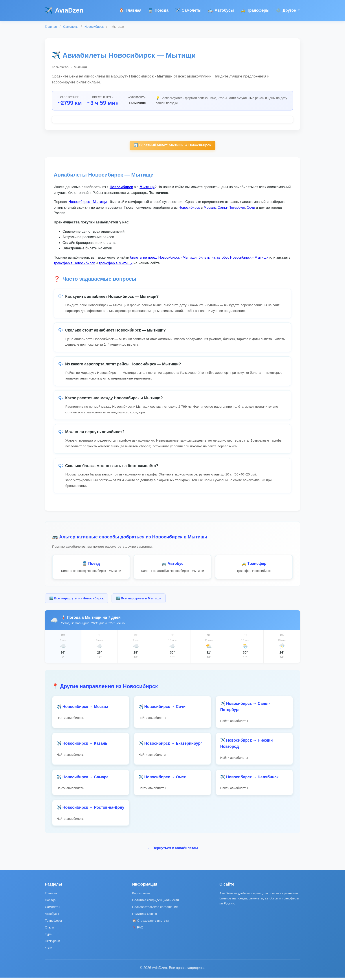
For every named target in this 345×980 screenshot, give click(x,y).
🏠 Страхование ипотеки (150, 923)
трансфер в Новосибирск (74, 263)
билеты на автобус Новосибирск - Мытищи (233, 258)
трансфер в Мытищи (116, 263)
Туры (49, 937)
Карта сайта (141, 896)
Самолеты (188, 10)
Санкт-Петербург (231, 208)
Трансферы (255, 10)
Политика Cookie (145, 916)
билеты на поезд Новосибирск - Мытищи (163, 258)
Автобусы (221, 10)
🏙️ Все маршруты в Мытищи (139, 599)
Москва (210, 208)
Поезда (158, 10)
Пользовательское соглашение (155, 909)
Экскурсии (52, 943)
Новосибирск (94, 27)
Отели (50, 930)
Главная (130, 10)
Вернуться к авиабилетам (172, 850)
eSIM (49, 950)
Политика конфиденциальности (156, 903)
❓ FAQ (138, 930)
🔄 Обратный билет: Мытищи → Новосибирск (172, 146)
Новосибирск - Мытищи (88, 202)
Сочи (251, 208)
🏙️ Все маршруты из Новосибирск (76, 599)
